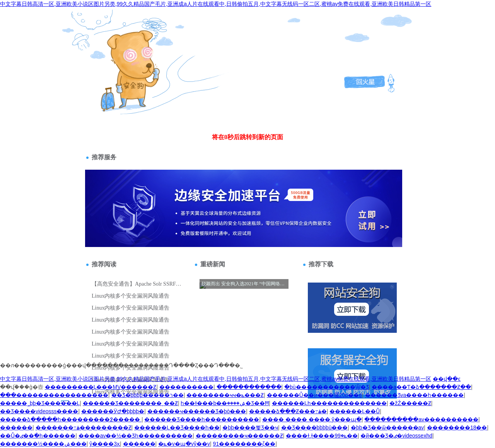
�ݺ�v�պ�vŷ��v (184, 444)
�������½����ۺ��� (43, 444)
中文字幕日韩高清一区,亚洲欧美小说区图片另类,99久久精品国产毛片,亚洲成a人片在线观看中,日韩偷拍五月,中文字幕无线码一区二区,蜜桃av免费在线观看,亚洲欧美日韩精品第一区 (216, 4)
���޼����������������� (54, 395)
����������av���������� (421, 419)
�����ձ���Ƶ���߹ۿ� (288, 411)
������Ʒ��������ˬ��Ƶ (130, 403)
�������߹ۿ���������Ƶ (84, 428)
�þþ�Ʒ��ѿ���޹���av (387, 428)
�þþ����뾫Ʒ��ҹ (250, 428)
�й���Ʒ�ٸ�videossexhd (396, 436)
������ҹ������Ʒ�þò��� (197, 411)
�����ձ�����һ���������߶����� (71, 419)
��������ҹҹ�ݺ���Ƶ (225, 395)
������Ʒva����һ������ (415, 395)
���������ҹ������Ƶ (239, 436)
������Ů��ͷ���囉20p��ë (314, 395)
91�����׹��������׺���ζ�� (244, 444)
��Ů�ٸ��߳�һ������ (38, 436)
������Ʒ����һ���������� (202, 419)
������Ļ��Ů (355, 411)
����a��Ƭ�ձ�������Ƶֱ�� (421, 387)
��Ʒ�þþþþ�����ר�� (148, 395)
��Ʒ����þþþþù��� (315, 428)
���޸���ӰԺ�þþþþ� (113, 411)
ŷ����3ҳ (105, 444)
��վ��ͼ (447, 379)
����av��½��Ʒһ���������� (136, 436)
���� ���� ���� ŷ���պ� (312, 419)
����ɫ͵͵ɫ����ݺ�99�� (322, 436)
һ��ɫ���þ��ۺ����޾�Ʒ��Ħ (225, 403)
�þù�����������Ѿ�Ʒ (327, 387)
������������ (249, 387)
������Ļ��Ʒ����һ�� (177, 428)
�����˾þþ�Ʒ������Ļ (40, 403)
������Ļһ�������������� (329, 403)
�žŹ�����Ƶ (410, 403)
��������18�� (457, 428)
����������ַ (186, 387)
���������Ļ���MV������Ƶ (101, 387)
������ (16, 428)
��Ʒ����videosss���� (39, 411)
